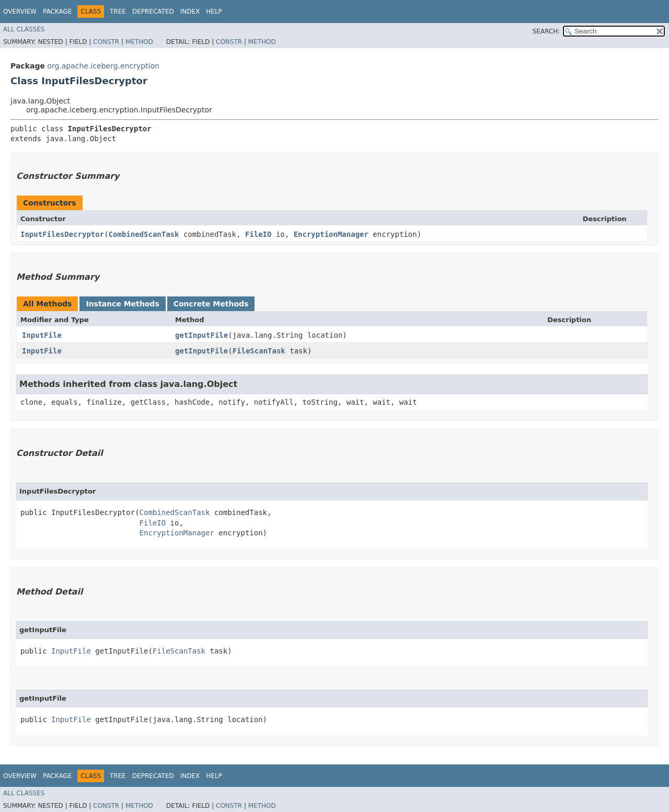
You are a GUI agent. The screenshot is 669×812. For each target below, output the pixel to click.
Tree (118, 12)
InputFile (42, 335)
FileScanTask (259, 351)
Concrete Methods (211, 304)
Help (214, 12)
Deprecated (153, 12)
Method (139, 42)
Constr (106, 42)
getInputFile (201, 335)
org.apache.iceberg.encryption (103, 66)
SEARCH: (546, 31)
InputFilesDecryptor (62, 234)
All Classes (24, 29)
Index (190, 12)
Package (57, 12)
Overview (20, 12)
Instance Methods (122, 304)
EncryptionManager (331, 234)
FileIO (258, 234)
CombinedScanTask (144, 234)
